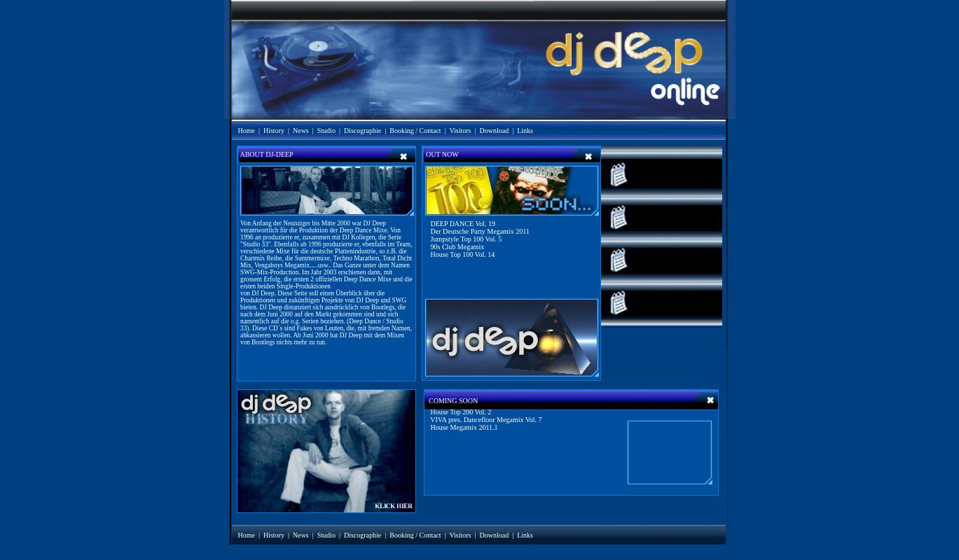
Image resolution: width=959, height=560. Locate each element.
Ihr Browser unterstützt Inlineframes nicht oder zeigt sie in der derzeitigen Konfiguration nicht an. (478, 327)
